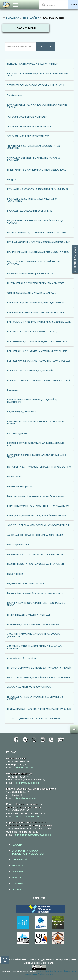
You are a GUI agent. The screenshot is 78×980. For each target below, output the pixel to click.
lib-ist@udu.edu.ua (26, 798)
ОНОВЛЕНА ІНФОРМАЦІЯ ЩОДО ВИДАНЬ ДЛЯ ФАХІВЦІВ (36, 313)
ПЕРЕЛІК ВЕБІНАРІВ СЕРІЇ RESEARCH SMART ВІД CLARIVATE (36, 283)
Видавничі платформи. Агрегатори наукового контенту (36, 593)
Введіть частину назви (2, 42)
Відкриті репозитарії (18, 545)
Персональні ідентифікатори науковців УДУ (30, 274)
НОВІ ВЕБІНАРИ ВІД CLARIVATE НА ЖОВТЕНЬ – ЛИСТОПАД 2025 (39, 361)
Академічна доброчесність (22, 658)
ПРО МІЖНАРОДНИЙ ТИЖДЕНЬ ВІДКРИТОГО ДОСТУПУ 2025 (38, 252)
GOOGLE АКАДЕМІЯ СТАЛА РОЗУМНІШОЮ (29, 687)
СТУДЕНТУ (18, 884)
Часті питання (15, 95)
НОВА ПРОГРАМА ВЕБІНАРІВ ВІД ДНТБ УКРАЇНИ (31, 371)
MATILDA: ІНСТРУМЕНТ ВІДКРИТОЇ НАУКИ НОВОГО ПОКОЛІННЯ (38, 678)
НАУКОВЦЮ (18, 878)
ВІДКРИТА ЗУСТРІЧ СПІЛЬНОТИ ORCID (26, 584)
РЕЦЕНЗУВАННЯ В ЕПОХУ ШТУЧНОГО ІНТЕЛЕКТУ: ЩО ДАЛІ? (37, 170)
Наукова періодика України (22, 412)
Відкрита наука (15, 574)
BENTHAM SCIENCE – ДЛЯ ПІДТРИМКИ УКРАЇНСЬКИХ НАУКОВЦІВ (39, 709)
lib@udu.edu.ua (24, 768)
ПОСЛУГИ (17, 872)
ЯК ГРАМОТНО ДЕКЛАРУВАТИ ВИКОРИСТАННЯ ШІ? (32, 64)
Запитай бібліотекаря (75, 259)
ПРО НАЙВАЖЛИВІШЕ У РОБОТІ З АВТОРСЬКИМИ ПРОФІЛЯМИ (39, 242)
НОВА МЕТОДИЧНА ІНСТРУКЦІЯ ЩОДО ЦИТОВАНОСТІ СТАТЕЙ (39, 380)
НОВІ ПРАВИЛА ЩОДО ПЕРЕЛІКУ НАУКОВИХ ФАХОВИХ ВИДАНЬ (39, 322)
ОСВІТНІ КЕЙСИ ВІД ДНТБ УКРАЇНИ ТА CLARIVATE (31, 293)
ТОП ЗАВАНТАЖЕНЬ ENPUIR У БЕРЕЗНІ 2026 (28, 136)
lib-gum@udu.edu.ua (27, 783)
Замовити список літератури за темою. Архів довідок (36, 496)
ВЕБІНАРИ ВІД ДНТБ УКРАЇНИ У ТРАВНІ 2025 (29, 615)
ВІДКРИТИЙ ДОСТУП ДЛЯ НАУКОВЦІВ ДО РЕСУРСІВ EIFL (36, 564)
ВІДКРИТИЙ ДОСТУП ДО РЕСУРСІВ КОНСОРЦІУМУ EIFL (35, 554)
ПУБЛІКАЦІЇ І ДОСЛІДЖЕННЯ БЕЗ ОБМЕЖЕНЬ (30, 211)
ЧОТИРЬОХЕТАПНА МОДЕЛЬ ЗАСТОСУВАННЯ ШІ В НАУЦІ (36, 85)
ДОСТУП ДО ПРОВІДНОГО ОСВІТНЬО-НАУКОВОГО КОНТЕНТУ (39, 525)
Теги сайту (31, 18)
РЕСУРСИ (17, 866)
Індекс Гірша (14, 477)
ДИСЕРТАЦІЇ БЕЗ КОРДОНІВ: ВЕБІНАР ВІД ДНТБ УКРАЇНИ (35, 535)
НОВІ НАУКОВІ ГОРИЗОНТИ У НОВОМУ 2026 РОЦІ (32, 332)
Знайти (73, 5)
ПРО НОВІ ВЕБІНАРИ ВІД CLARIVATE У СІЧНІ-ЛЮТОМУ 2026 (36, 233)
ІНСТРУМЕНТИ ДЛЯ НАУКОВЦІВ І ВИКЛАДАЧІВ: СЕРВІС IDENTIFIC (39, 467)
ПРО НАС (17, 890)
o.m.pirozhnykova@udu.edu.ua (33, 835)
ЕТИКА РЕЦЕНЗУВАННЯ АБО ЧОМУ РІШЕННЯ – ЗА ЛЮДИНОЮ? (38, 506)
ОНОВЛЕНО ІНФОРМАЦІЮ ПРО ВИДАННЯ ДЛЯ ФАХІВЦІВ (36, 303)
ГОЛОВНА (17, 845)
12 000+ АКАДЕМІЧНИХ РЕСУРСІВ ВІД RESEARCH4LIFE (33, 719)
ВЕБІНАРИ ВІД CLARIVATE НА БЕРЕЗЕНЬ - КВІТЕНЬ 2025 (34, 625)
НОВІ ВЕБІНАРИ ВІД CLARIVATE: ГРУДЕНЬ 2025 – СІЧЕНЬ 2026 (37, 342)
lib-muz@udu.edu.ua (27, 817)
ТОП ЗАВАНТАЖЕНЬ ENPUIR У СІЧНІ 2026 (27, 117)
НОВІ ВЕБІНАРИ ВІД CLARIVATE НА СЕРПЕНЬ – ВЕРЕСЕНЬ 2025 (37, 351)
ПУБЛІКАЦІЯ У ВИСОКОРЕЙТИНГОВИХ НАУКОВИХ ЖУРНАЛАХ (38, 189)
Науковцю (12, 390)
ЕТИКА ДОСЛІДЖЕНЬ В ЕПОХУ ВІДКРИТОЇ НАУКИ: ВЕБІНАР (37, 516)
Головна (13, 18)
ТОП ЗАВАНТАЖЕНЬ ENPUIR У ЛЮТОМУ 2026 (29, 127)
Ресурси (12, 180)
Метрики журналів (17, 433)
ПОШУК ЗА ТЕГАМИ (26, 28)
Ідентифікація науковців (20, 486)
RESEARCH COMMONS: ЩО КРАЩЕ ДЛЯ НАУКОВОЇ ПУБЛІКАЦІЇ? (39, 668)
